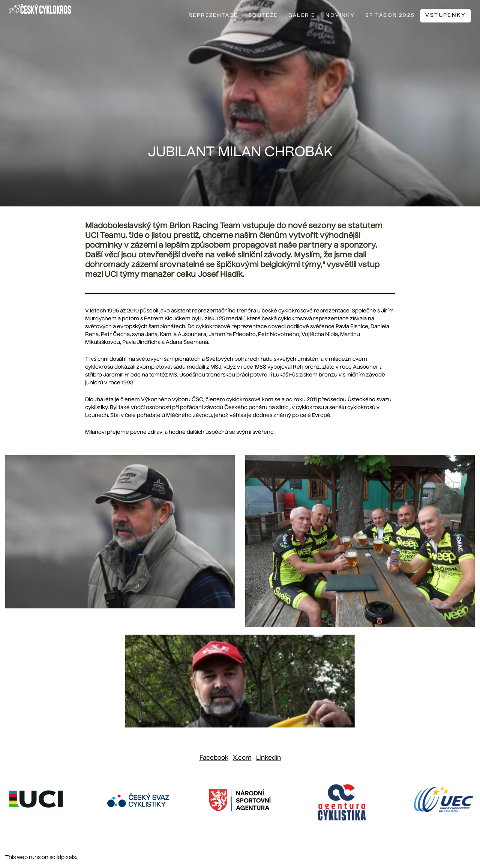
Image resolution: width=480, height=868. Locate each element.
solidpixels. (63, 858)
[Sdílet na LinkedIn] (268, 758)
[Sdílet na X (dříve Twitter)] (242, 758)
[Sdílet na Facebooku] (214, 758)
